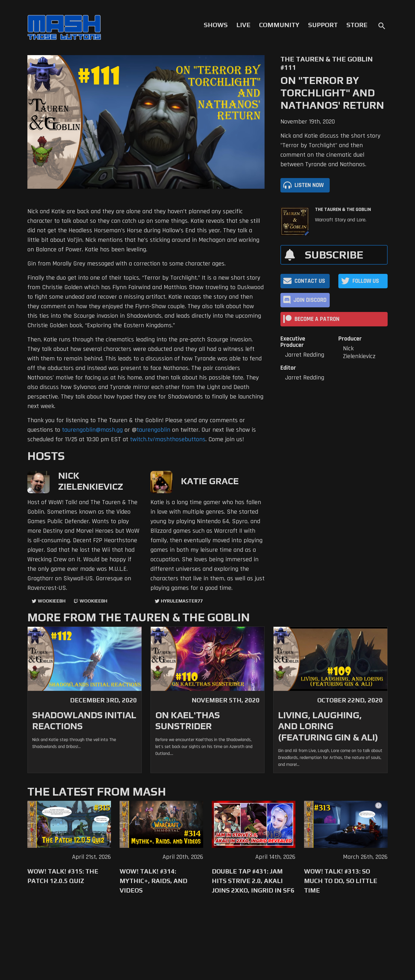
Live (243, 25)
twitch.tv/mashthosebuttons (168, 439)
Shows (216, 25)
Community (279, 25)
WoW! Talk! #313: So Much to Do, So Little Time (341, 881)
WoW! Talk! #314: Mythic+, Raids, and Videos (153, 881)
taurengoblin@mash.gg (92, 430)
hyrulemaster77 (182, 601)
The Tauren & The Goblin (343, 210)
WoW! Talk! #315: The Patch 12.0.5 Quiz (63, 876)
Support (323, 25)
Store (357, 25)
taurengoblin (153, 430)
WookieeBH (52, 601)
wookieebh (93, 601)
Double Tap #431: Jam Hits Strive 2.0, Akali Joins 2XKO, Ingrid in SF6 (253, 881)
